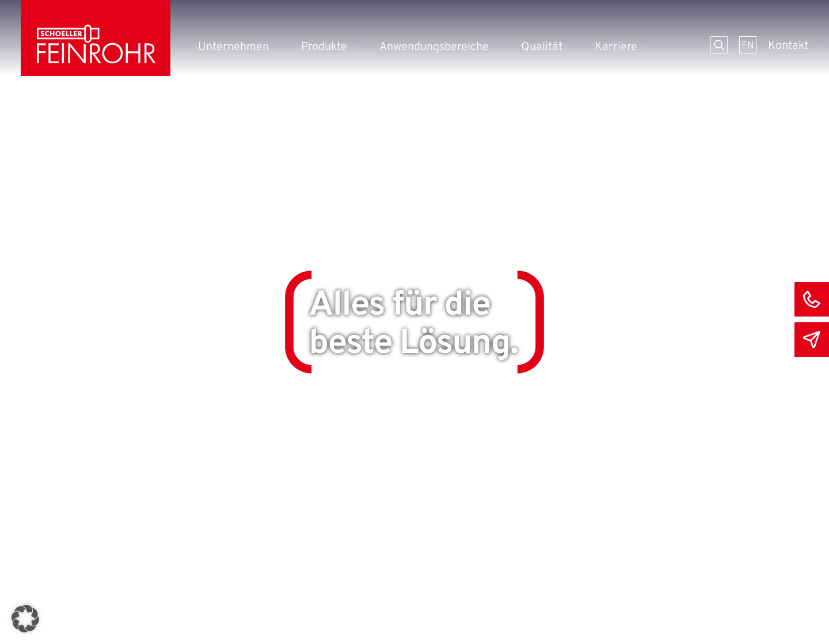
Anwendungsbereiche (434, 47)
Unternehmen (233, 47)
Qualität (542, 47)
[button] (25, 619)
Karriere (616, 47)
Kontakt (788, 46)
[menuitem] (748, 45)
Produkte (324, 47)
